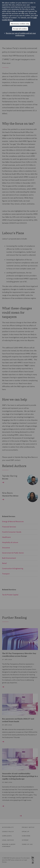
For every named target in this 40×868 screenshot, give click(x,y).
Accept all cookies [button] (20, 29)
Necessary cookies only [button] (20, 24)
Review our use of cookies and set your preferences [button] (21, 34)
